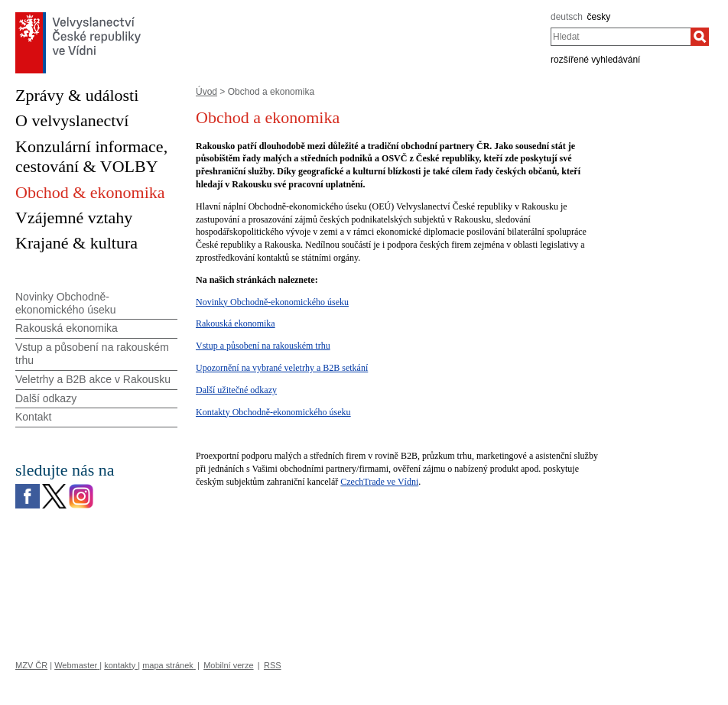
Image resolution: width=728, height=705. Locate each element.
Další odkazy (46, 398)
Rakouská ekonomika (236, 323)
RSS (273, 665)
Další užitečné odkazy (236, 390)
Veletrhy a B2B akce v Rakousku (93, 379)
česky (599, 17)
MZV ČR (31, 665)
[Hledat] (700, 37)
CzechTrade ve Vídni (379, 482)
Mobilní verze (228, 665)
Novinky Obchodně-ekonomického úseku (272, 302)
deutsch (567, 17)
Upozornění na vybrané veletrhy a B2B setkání (282, 368)
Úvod (206, 92)
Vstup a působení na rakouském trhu (263, 346)
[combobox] (621, 37)
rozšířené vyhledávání (595, 60)
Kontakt (33, 417)
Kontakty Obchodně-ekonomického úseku (273, 412)
